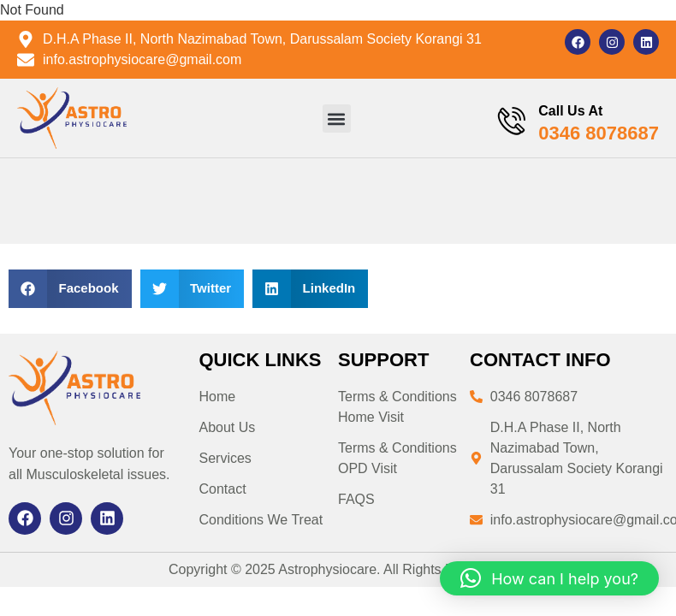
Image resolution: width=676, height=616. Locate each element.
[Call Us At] (511, 122)
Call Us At (570, 111)
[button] (336, 118)
